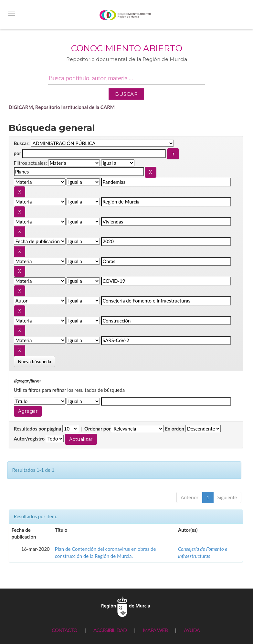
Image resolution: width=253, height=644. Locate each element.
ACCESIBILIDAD (110, 630)
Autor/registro (29, 439)
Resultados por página (38, 429)
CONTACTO (64, 630)
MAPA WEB (155, 630)
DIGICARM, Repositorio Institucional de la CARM (62, 107)
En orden (174, 429)
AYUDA (192, 630)
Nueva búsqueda (35, 361)
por (18, 153)
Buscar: (22, 143)
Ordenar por (98, 429)
